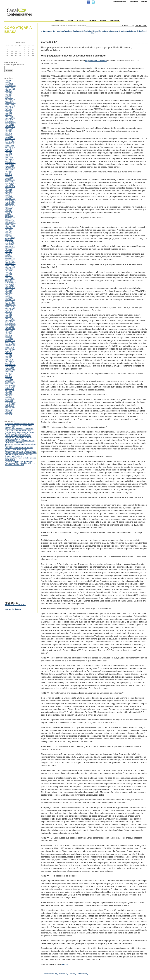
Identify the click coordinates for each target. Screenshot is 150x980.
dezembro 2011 (10, 262)
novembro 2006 (10, 366)
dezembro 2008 (10, 324)
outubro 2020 (9, 87)
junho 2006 (9, 375)
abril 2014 (8, 214)
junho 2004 (9, 413)
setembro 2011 (10, 267)
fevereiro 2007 (10, 361)
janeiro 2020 (9, 101)
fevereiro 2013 (10, 238)
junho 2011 (9, 272)
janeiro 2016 (9, 182)
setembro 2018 (10, 127)
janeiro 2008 (9, 342)
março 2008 (9, 339)
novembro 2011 (10, 264)
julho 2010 (8, 291)
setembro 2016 (10, 168)
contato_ (73, 974)
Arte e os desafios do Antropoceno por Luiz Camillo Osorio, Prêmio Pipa (20, 442)
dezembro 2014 (10, 200)
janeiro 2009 (9, 322)
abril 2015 (8, 195)
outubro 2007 (9, 348)
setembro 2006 (10, 370)
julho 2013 (8, 229)
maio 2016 (8, 175)
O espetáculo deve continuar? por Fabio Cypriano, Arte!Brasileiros (19, 455)
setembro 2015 (10, 187)
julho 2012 (8, 250)
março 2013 (9, 236)
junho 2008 (9, 334)
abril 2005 (8, 397)
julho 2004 (8, 411)
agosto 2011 (9, 269)
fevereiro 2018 (10, 139)
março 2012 (9, 257)
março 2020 (9, 98)
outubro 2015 (9, 185)
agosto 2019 (9, 108)
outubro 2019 (9, 105)
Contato (144, 2)
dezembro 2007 (10, 344)
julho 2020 (8, 91)
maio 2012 (8, 253)
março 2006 (9, 380)
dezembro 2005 (10, 385)
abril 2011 (8, 276)
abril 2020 (8, 96)
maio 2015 (8, 194)
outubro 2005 (9, 389)
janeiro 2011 (9, 281)
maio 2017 (8, 154)
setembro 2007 (10, 349)
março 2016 (9, 178)
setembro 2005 (10, 390)
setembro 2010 (10, 288)
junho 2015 (9, 192)
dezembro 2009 (10, 303)
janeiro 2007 (9, 363)
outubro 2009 (9, 307)
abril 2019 (8, 115)
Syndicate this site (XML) (13, 609)
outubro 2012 (9, 245)
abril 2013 (8, 235)
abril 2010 (8, 296)
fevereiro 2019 (10, 118)
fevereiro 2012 (10, 259)
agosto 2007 (9, 351)
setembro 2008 (10, 329)
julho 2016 (8, 171)
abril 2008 (8, 337)
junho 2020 (9, 93)
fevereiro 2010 (10, 300)
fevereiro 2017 (10, 159)
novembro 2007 (10, 346)
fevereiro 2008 (10, 341)
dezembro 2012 (10, 241)
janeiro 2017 (9, 161)
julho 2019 (8, 110)
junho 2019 (9, 111)
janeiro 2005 (9, 401)
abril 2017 (8, 156)
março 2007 (9, 360)
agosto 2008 (9, 330)
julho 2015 (8, 190)
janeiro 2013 (9, 240)
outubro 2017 (9, 146)
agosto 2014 (9, 207)
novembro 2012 (10, 243)
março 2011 (9, 277)
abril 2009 (8, 317)
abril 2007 (8, 358)
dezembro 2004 (10, 402)
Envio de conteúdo (119, 2)
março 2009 (9, 318)
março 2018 (9, 137)
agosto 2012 (9, 248)
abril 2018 (8, 135)
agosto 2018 (9, 128)
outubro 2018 (9, 125)
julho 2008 (8, 332)
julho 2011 (8, 271)
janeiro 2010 (9, 301)
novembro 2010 (10, 284)
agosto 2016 (9, 170)
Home (95, 31)
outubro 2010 (9, 286)
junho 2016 (9, 173)
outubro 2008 (9, 327)
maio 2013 (8, 233)
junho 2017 (9, 152)
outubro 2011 (9, 265)
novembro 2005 (10, 387)
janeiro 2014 (9, 219)
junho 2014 (9, 211)
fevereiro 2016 (10, 180)
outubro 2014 (9, 204)
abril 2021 (8, 82)
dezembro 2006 (10, 365)
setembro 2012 (10, 247)
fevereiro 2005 (10, 399)
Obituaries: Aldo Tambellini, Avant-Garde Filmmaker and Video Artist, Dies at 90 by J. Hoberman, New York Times (20, 463)
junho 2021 (9, 81)
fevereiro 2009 (10, 320)
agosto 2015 (9, 188)
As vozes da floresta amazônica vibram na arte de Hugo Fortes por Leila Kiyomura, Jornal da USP (19, 425)
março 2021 (9, 84)
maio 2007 (8, 356)
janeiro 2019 (9, 120)
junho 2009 (9, 313)
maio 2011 (8, 274)
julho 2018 (8, 130)
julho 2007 (8, 353)
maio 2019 (8, 113)
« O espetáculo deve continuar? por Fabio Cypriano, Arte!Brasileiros (67, 31)
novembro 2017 (10, 144)
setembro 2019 (10, 106)
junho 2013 (9, 231)
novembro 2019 (10, 103)
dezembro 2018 (10, 122)
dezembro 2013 (10, 221)
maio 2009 (8, 315)
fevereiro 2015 (10, 199)
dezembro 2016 (10, 163)
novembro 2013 (10, 223)
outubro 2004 (9, 406)
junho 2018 (9, 132)
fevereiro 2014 (10, 217)
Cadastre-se (134, 2)
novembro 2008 (10, 325)
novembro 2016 (10, 164)
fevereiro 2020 (10, 99)
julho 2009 (8, 312)
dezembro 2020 (10, 86)
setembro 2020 (10, 89)
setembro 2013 (10, 226)
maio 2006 (8, 377)
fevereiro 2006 (10, 382)
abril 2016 (8, 176)
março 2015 (9, 197)
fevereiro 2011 (10, 279)
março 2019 (9, 116)
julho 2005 (8, 392)
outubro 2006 (9, 368)
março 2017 (9, 158)
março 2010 (9, 298)
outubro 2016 (9, 166)
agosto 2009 (9, 310)
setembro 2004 (10, 408)
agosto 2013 (9, 228)
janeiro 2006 (9, 384)
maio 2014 (8, 212)
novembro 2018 (10, 123)
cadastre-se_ (64, 974)
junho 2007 (9, 354)
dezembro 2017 (10, 142)
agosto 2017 (9, 149)
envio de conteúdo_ (51, 974)
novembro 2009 (10, 305)
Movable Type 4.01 (15, 605)
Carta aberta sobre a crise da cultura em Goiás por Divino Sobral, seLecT (19, 449)
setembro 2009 (10, 308)
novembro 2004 (10, 404)
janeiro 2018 (9, 140)
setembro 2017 (10, 147)
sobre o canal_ (83, 974)
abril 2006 (8, 378)
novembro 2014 (10, 202)
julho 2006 (8, 373)
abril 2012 (8, 255)
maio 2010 (8, 295)
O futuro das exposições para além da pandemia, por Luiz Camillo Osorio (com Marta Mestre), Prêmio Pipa (19, 437)
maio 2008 (8, 336)
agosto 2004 (9, 409)
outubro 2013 (9, 224)
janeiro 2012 (9, 260)
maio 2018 (8, 134)
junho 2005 (9, 394)
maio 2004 (8, 414)
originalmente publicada (96, 61)
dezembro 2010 (10, 283)
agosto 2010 (9, 289)
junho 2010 (9, 293)
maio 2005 (8, 396)
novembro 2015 (10, 183)
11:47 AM (64, 964)
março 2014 (9, 216)
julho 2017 (8, 151)
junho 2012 (9, 252)
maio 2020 (8, 94)
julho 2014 (8, 209)
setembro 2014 (10, 206)
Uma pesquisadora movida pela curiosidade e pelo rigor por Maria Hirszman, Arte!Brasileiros (21, 452)
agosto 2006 (9, 372)
